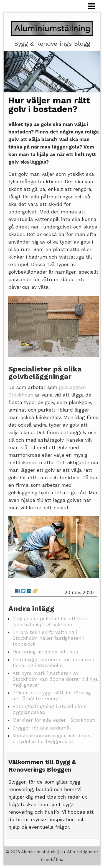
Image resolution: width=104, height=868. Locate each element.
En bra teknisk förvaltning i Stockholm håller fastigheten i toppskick (48, 638)
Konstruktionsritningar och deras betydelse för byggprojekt (52, 739)
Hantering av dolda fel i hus (45, 652)
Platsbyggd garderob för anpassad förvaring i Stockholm (54, 662)
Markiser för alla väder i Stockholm (54, 720)
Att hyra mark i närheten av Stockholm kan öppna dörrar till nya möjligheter (55, 679)
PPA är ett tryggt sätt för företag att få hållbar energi (52, 696)
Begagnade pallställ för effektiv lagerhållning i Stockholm (50, 622)
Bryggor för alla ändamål (42, 728)
